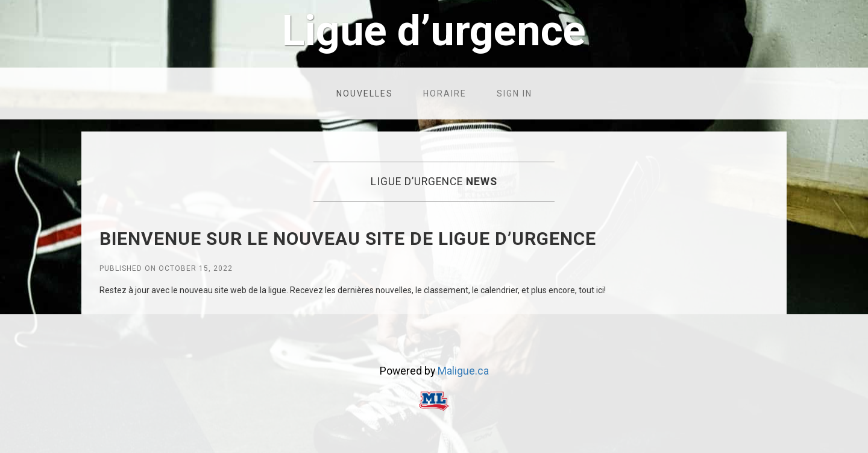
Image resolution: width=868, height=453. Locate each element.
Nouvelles (365, 93)
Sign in (514, 93)
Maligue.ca (463, 371)
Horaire (445, 93)
